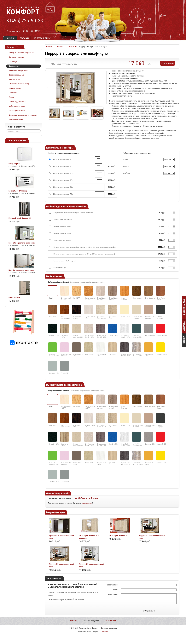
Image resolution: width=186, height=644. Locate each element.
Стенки (12, 97)
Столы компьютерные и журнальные (23, 115)
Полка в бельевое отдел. (62, 226)
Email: (116, 590)
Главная (74, 621)
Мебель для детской (17, 106)
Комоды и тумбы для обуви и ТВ (21, 53)
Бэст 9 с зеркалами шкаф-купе (21, 270)
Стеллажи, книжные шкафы (20, 84)
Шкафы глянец (15, 79)
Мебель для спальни (17, 111)
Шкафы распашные (16, 75)
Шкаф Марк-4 (14, 164)
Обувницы (13, 62)
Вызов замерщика (16, 119)
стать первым (87, 503)
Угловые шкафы (15, 88)
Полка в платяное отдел (62, 233)
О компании (111, 621)
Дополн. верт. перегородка (63, 220)
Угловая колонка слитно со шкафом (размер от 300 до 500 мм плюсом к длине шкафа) (85, 247)
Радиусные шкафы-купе (18, 71)
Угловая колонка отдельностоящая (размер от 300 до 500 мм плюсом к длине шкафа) (84, 254)
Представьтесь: (112, 585)
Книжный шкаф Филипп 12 (20, 218)
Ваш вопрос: (113, 595)
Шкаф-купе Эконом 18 (118, 536)
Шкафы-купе (14, 66)
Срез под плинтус (60, 268)
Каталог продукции (92, 621)
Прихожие (13, 93)
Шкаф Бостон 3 (15, 297)
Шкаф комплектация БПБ (63, 166)
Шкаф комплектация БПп (63, 180)
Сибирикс (104, 632)
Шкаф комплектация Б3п (63, 187)
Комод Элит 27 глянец (18, 191)
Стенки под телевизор (17, 102)
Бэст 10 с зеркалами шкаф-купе (22, 243)
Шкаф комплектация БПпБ (64, 173)
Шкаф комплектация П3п (63, 194)
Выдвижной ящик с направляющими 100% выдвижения (73, 213)
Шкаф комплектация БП (63, 159)
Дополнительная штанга (62, 240)
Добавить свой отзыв (88, 498)
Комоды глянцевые (16, 57)
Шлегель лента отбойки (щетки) (65, 261)
